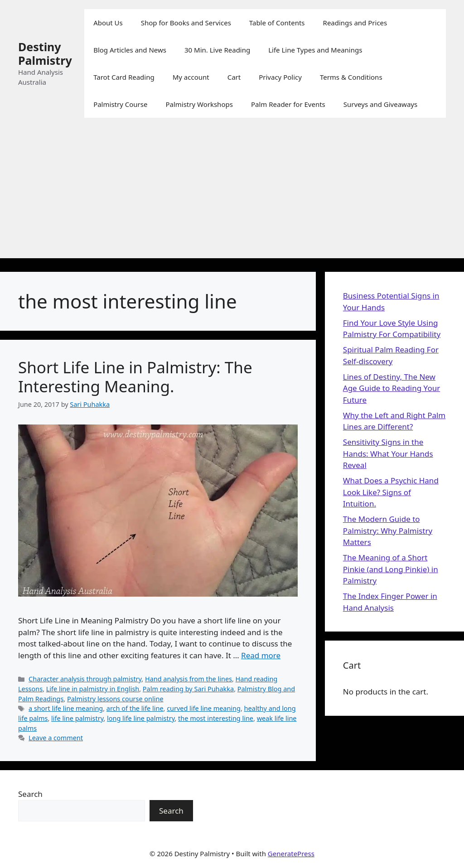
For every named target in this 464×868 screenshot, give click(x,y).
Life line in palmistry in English (93, 689)
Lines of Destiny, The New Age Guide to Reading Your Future (391, 388)
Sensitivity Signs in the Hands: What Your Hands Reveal (388, 453)
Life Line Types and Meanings (315, 50)
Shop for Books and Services (186, 23)
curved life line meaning (204, 708)
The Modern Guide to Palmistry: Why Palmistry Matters (388, 530)
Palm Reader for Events (288, 104)
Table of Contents (277, 23)
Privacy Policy (280, 77)
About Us (108, 23)
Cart (234, 77)
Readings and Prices (355, 23)
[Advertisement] (232, 195)
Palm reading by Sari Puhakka (188, 689)
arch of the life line (135, 708)
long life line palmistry (141, 718)
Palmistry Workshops (199, 104)
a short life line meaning (66, 708)
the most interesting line (216, 718)
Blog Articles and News (130, 50)
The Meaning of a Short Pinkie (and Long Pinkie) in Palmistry (391, 569)
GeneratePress (291, 854)
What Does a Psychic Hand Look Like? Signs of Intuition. (391, 492)
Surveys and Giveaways (380, 104)
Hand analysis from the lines (188, 679)
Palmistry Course (120, 104)
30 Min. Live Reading (217, 50)
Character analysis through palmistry (85, 679)
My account (191, 77)
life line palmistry (77, 718)
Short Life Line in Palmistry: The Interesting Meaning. (135, 377)
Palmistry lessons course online (115, 699)
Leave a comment (56, 738)
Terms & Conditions (351, 77)
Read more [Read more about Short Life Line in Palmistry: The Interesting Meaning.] (261, 655)
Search (30, 794)
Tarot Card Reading (124, 77)
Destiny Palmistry (45, 53)
